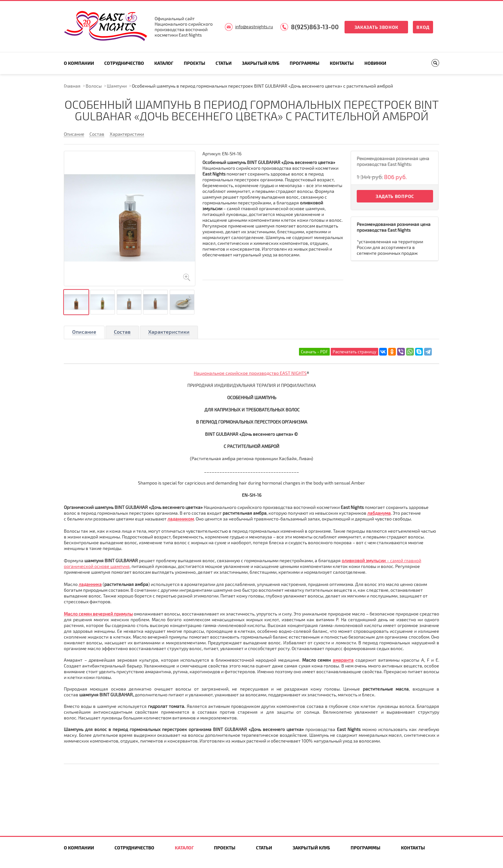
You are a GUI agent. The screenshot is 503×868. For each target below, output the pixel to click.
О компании (79, 63)
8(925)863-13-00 (315, 27)
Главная (72, 86)
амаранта (343, 660)
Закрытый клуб (261, 63)
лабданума (379, 513)
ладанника (90, 584)
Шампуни (117, 86)
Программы (305, 63)
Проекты (195, 63)
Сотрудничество (124, 63)
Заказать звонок (377, 27)
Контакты (342, 63)
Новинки (375, 63)
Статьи (224, 63)
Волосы (94, 86)
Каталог (164, 63)
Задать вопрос (395, 196)
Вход (423, 27)
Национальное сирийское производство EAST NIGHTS (250, 373)
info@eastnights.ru (254, 26)
